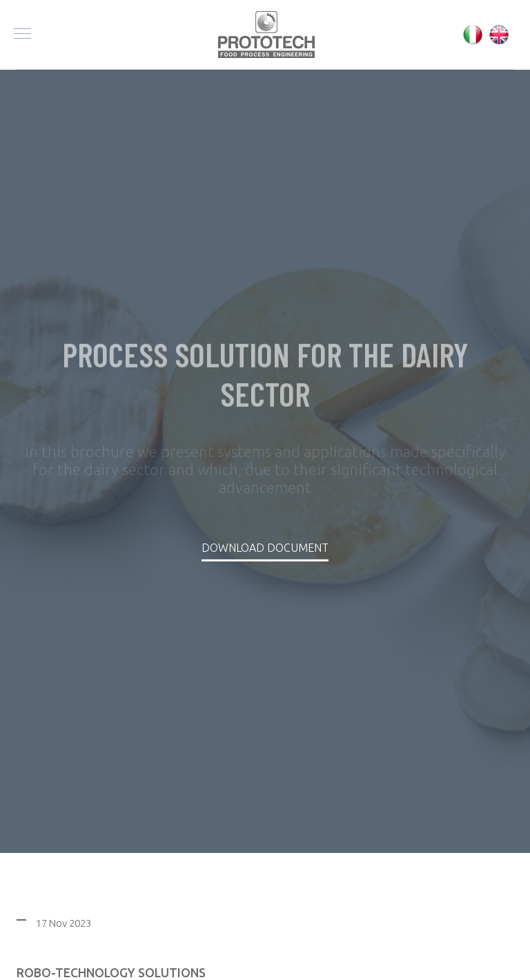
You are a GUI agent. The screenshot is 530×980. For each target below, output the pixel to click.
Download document (265, 548)
